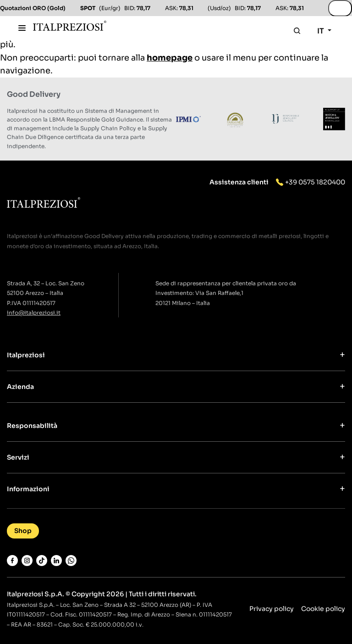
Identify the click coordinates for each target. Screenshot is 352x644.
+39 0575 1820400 (315, 182)
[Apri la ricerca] (297, 31)
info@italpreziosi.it (34, 313)
